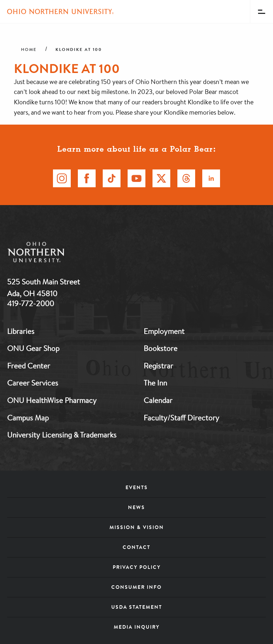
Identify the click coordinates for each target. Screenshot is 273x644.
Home (29, 49)
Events (137, 487)
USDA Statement (137, 607)
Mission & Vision (137, 527)
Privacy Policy (137, 567)
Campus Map (28, 418)
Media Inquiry (137, 627)
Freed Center (29, 366)
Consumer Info (136, 587)
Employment (164, 331)
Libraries (21, 331)
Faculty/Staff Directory (181, 418)
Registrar (158, 366)
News (136, 507)
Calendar (158, 400)
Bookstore (160, 348)
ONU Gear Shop (33, 348)
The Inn (155, 383)
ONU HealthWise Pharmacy (52, 400)
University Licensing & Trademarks (62, 435)
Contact (136, 547)
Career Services (33, 383)
